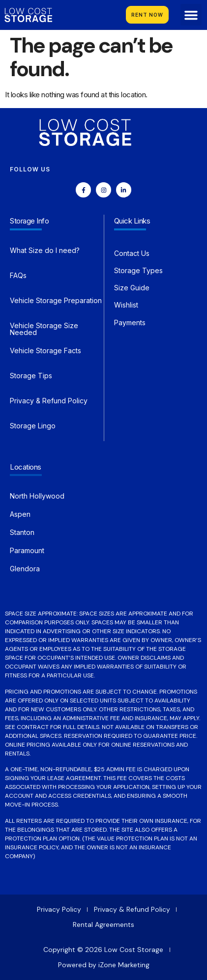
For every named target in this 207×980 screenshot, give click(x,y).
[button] (191, 15)
